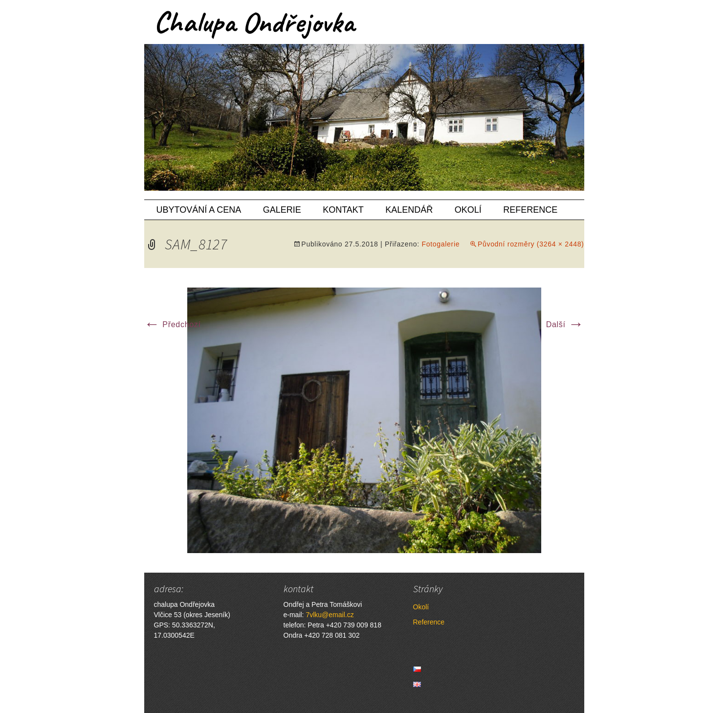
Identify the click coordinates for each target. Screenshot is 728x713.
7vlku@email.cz (330, 615)
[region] (364, 117)
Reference (530, 210)
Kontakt (343, 210)
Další (565, 324)
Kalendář (409, 210)
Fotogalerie (441, 244)
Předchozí (173, 324)
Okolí (468, 210)
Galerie (282, 210)
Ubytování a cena (199, 210)
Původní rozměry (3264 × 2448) (531, 244)
